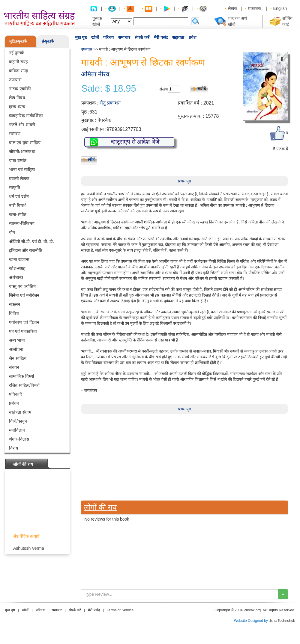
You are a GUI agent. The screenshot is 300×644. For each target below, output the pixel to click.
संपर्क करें (142, 37)
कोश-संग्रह (17, 268)
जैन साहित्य (18, 358)
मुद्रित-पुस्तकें (18, 41)
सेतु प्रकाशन (110, 103)
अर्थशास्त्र (16, 277)
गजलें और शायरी (22, 125)
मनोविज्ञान (17, 430)
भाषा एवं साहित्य (22, 170)
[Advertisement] (103, 601)
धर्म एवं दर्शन (19, 196)
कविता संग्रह (18, 71)
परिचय (108, 37)
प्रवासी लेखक (19, 179)
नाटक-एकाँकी (20, 89)
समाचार (124, 37)
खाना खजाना (19, 259)
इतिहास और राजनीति (26, 250)
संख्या (164, 89)
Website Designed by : (252, 621)
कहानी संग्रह (18, 62)
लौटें (91, 160)
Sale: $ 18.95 (109, 89)
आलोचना (16, 349)
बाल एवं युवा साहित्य (25, 143)
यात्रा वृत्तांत (18, 161)
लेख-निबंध (17, 98)
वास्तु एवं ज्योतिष (22, 286)
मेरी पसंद (161, 37)
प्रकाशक (255, 8)
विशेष (13, 448)
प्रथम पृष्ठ (185, 181)
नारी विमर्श (17, 205)
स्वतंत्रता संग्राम (20, 412)
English (280, 8)
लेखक (233, 8)
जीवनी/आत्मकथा (22, 152)
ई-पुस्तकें (48, 41)
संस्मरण (15, 134)
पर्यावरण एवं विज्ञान (24, 322)
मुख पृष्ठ (81, 37)
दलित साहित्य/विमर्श (24, 385)
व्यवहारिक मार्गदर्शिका (26, 116)
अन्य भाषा (17, 340)
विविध (14, 313)
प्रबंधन (14, 403)
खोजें (95, 37)
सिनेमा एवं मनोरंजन (24, 295)
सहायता (178, 37)
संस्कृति (15, 188)
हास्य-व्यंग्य (17, 107)
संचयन (14, 367)
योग (12, 232)
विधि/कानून (18, 421)
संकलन (15, 304)
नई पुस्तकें (17, 53)
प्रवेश (193, 37)
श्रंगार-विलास (19, 439)
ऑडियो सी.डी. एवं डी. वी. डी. (31, 241)
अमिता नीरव (95, 74)
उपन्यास (15, 80)
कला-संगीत (18, 214)
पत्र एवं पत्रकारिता (23, 331)
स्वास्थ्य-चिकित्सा (22, 223)
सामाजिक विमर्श (22, 376)
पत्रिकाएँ (15, 394)
